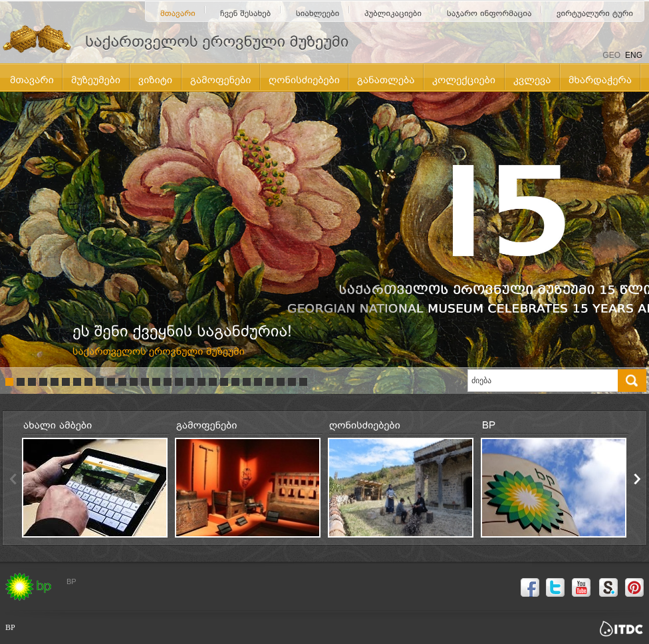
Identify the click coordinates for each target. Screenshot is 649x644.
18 (201, 382)
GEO (611, 55)
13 (145, 382)
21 (235, 382)
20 (224, 382)
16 (179, 382)
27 (303, 382)
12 (134, 382)
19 (213, 382)
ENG (634, 55)
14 (156, 382)
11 (122, 382)
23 (258, 382)
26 (292, 382)
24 (269, 382)
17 (190, 382)
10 (111, 382)
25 (281, 382)
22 (247, 382)
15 (168, 382)
